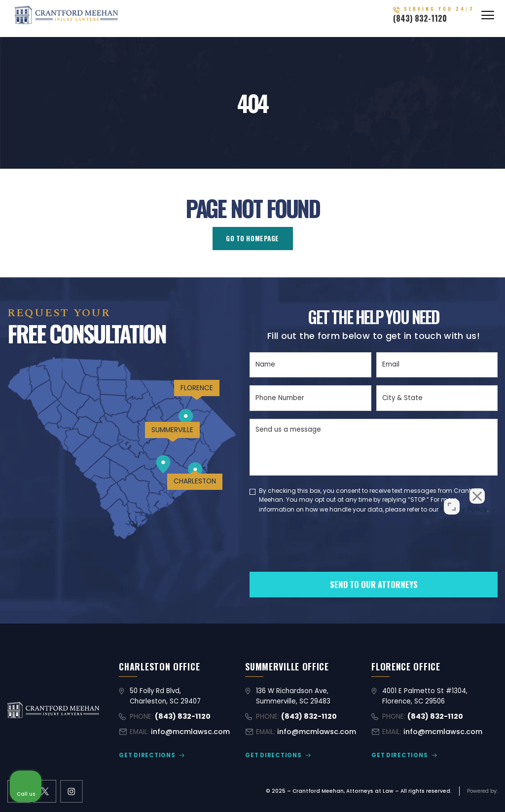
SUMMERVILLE (164, 440)
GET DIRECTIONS (144, 754)
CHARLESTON (190, 495)
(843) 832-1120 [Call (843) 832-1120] (433, 22)
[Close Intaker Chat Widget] (472, 497)
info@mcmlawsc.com (187, 731)
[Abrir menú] (488, 18)
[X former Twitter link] (45, 790)
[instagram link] (70, 790)
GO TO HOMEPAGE (252, 238)
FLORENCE (191, 393)
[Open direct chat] (452, 497)
